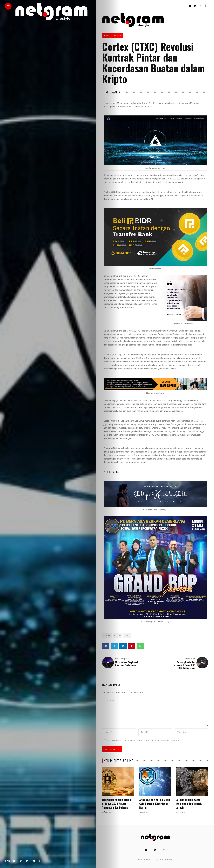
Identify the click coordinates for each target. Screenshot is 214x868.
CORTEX (107, 635)
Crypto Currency (113, 36)
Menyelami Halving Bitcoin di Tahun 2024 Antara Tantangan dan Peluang (117, 804)
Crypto (118, 635)
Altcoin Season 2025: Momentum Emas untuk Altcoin (189, 804)
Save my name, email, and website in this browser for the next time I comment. (143, 741)
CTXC (127, 635)
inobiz (116, 472)
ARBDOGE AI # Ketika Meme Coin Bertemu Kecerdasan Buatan (155, 804)
